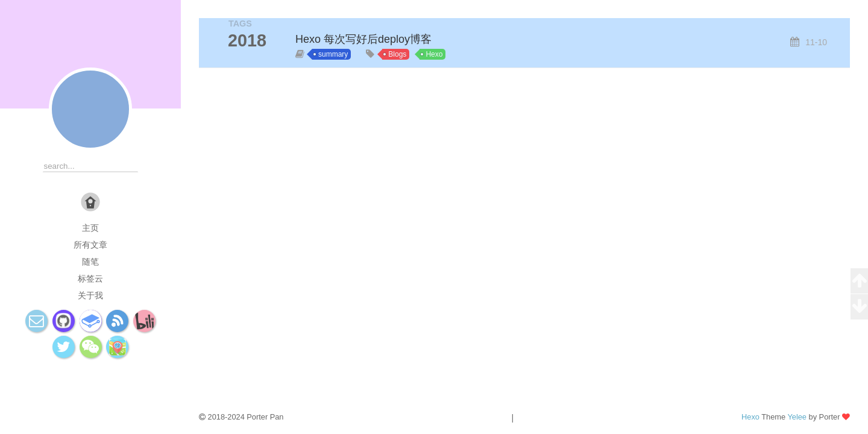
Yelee (797, 417)
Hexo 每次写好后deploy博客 (363, 39)
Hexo (434, 54)
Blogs (397, 54)
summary (333, 54)
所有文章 (90, 245)
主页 (90, 228)
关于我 (90, 295)
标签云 (90, 278)
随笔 (90, 262)
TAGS (240, 24)
